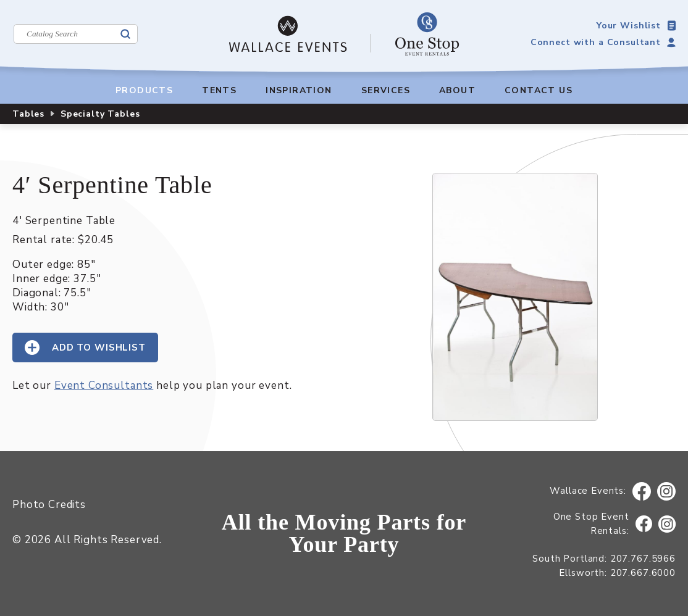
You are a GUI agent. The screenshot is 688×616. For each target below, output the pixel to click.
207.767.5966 (643, 559)
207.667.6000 (643, 573)
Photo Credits (49, 505)
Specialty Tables (100, 114)
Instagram (667, 492)
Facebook (642, 492)
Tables (28, 114)
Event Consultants (104, 385)
